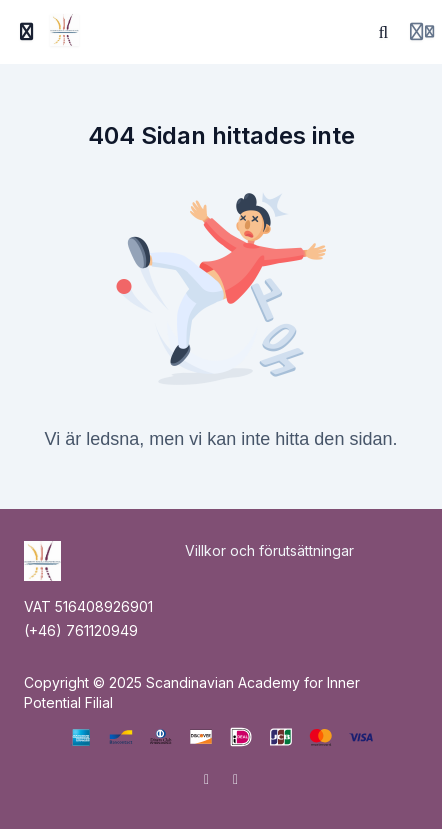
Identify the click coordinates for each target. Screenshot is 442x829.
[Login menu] (422, 32)
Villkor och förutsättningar (269, 550)
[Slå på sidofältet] (27, 32)
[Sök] (384, 32)
